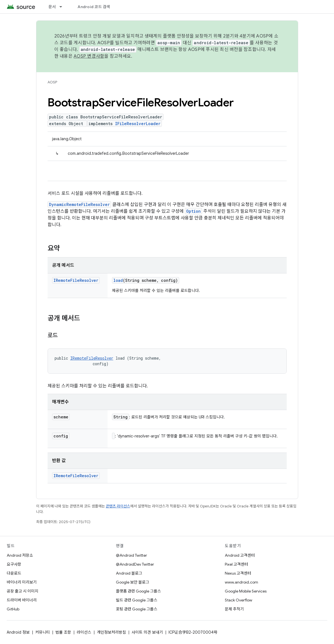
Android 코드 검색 (94, 7)
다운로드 (14, 573)
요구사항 (14, 564)
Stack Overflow (239, 600)
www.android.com (241, 582)
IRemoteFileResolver (76, 280)
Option (193, 211)
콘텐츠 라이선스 (118, 506)
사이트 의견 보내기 (147, 632)
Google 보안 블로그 (133, 582)
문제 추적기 (234, 609)
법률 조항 (63, 632)
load (118, 280)
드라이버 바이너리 (22, 600)
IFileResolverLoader (138, 124)
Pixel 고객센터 (236, 564)
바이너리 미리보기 (22, 582)
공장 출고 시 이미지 (23, 591)
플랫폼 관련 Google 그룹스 (138, 591)
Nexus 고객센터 (238, 573)
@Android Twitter (131, 555)
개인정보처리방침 (111, 632)
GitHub (13, 609)
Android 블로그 (129, 573)
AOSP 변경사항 (89, 56)
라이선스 (84, 632)
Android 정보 (18, 632)
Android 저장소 (20, 555)
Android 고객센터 (240, 555)
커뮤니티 (43, 632)
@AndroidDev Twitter (135, 564)
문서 (52, 7)
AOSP (52, 82)
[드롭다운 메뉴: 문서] (63, 7)
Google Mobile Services (246, 591)
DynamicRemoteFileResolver (79, 204)
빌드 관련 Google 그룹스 (137, 600)
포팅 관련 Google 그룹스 (137, 609)
